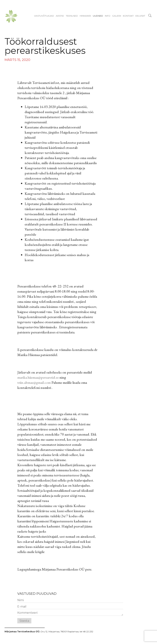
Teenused (72, 16)
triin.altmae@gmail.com (34, 382)
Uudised (98, 16)
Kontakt (128, 16)
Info (108, 16)
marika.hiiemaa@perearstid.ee (38, 377)
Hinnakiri (85, 16)
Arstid (60, 16)
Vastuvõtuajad (44, 16)
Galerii (117, 16)
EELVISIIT (140, 16)
